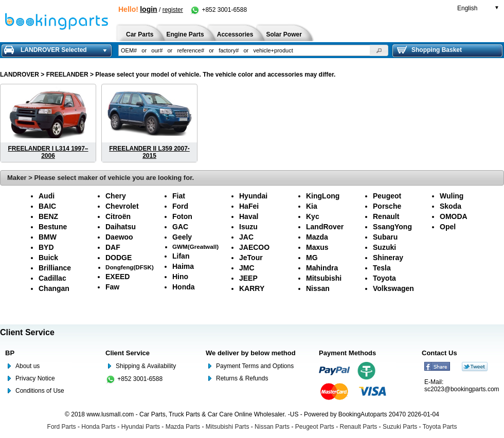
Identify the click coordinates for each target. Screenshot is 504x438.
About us (28, 366)
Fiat (179, 196)
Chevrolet (122, 206)
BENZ (48, 216)
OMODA (454, 216)
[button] (379, 50)
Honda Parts (98, 427)
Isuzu (248, 227)
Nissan (318, 288)
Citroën (118, 216)
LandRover (325, 227)
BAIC (47, 206)
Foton (182, 216)
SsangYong (392, 227)
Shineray (388, 258)
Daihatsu (121, 227)
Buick (48, 258)
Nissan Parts (272, 427)
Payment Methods (347, 353)
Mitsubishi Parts (228, 427)
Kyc (313, 216)
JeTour (251, 258)
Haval (249, 216)
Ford (180, 206)
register (173, 10)
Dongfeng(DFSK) (130, 267)
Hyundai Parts (141, 427)
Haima (183, 266)
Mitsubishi (324, 278)
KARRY (252, 288)
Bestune (53, 227)
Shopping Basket (429, 50)
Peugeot (387, 196)
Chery (116, 196)
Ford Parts (62, 427)
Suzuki (384, 247)
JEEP (248, 278)
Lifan (181, 256)
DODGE (119, 258)
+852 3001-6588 (218, 10)
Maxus (317, 247)
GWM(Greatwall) (195, 247)
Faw (112, 287)
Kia (312, 206)
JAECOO (254, 247)
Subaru (385, 237)
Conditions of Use (40, 391)
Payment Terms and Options (255, 366)
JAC (246, 237)
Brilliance (55, 268)
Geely (182, 237)
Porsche (387, 206)
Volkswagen (393, 288)
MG (312, 258)
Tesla (382, 268)
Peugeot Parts (315, 427)
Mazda (317, 237)
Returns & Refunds (242, 378)
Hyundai (253, 196)
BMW (48, 237)
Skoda (451, 206)
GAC (180, 227)
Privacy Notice (35, 378)
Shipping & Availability (146, 366)
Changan (54, 288)
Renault (386, 216)
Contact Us (439, 353)
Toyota (384, 278)
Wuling (452, 196)
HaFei (249, 206)
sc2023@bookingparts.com (462, 389)
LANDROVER (20, 75)
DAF (113, 247)
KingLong (323, 196)
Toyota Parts (440, 427)
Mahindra (322, 268)
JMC (247, 268)
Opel (448, 227)
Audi (47, 196)
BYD (46, 247)
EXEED (118, 277)
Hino (180, 277)
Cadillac (52, 278)
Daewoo (119, 237)
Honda (184, 287)
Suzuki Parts (400, 427)
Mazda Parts (183, 427)
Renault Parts (359, 427)
